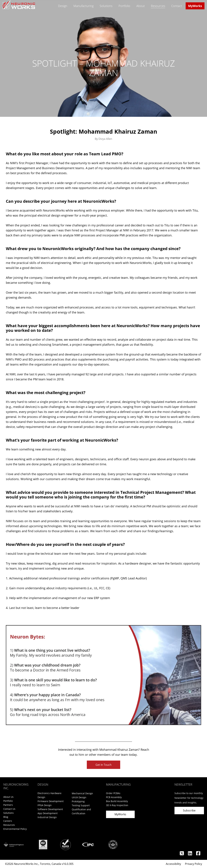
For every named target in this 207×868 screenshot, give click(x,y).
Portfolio (124, 6)
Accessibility (173, 864)
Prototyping (78, 801)
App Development (48, 813)
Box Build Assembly (117, 801)
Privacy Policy (193, 864)
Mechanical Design (82, 793)
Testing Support (81, 805)
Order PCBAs (113, 793)
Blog (6, 817)
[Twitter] (182, 854)
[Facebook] (198, 854)
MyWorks (195, 6)
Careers (8, 821)
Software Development (50, 809)
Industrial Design (47, 817)
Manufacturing (83, 6)
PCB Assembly (114, 797)
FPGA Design (45, 805)
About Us (8, 797)
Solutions (106, 6)
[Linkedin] (190, 854)
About (141, 6)
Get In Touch (103, 765)
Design (63, 6)
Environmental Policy (15, 829)
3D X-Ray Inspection (117, 805)
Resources (158, 6)
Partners (8, 805)
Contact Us (9, 809)
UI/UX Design (79, 797)
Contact (177, 6)
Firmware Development (51, 801)
